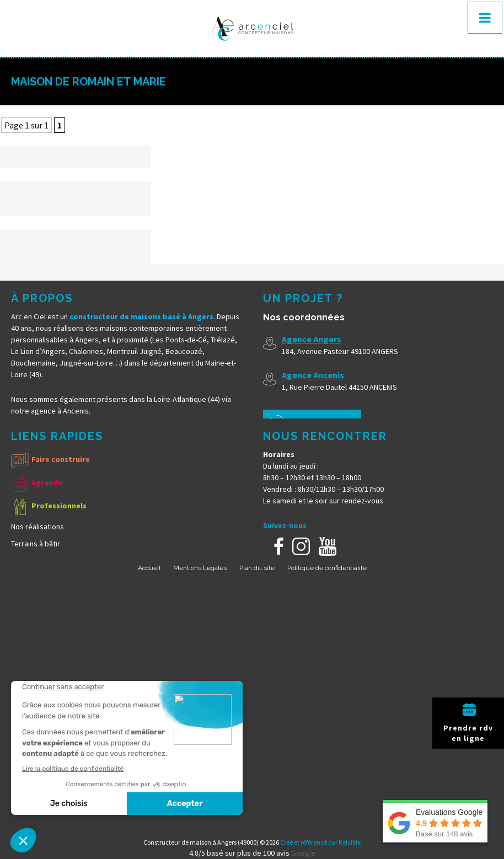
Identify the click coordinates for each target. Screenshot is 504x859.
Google (303, 853)
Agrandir (47, 482)
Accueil (149, 568)
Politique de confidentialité (327, 568)
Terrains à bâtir (36, 544)
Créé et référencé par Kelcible (320, 842)
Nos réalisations (37, 527)
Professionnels (59, 506)
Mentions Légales (200, 568)
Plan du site (257, 568)
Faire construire (61, 459)
